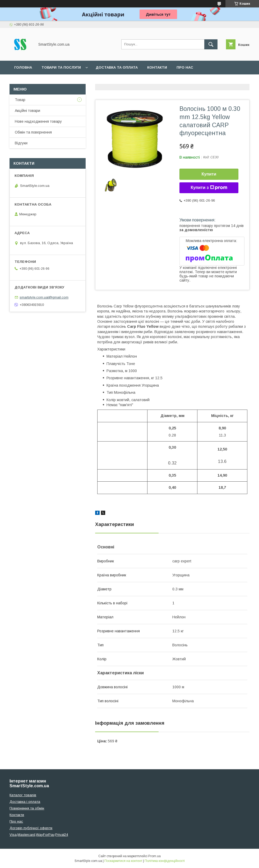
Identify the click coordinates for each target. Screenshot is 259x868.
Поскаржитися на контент (123, 861)
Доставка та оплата (117, 67)
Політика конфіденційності (165, 861)
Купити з (209, 188)
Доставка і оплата (25, 802)
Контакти (157, 67)
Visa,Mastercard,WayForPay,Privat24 (39, 835)
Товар (20, 100)
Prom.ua (154, 856)
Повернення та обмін (27, 808)
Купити (209, 174)
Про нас (185, 67)
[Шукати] (211, 44)
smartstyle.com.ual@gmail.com (44, 297)
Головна (23, 67)
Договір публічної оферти (31, 828)
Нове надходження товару (38, 121)
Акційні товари (27, 111)
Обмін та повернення (33, 132)
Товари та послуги (61, 67)
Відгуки (21, 143)
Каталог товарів (23, 795)
